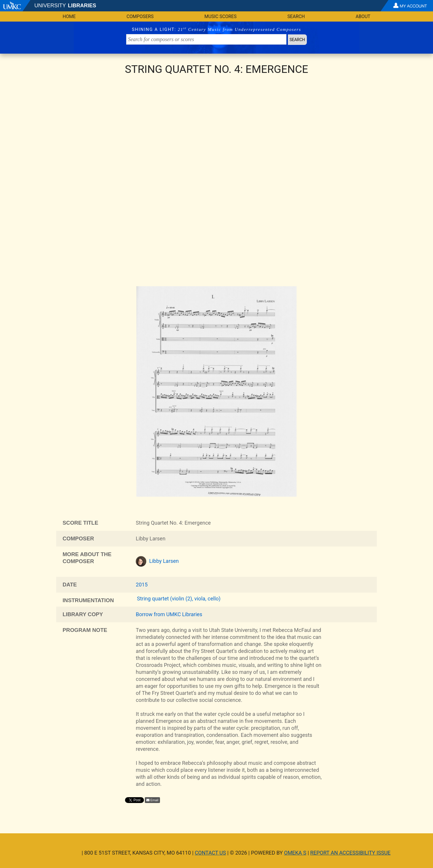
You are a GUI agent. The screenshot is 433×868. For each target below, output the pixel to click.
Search (296, 16)
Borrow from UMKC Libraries (169, 614)
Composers (140, 16)
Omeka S (295, 853)
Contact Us (210, 853)
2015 (142, 585)
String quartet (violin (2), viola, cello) (179, 599)
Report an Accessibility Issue (351, 853)
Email (154, 800)
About (363, 16)
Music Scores (221, 16)
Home (69, 16)
